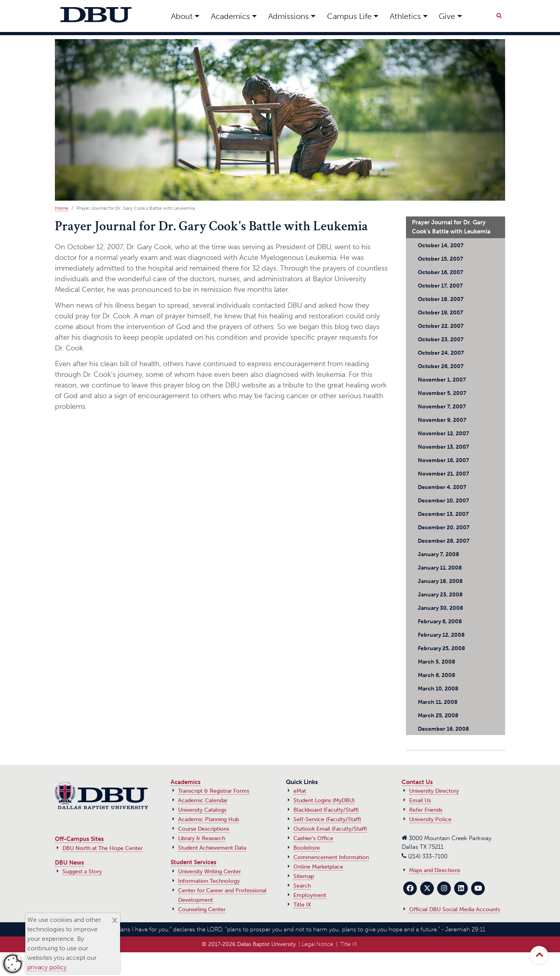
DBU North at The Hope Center (102, 848)
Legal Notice (318, 944)
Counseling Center (202, 909)
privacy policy (47, 967)
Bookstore (307, 848)
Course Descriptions (204, 829)
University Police (430, 819)
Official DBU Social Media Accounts (455, 909)
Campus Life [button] (349, 16)
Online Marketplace (318, 867)
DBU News (70, 863)
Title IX (302, 905)
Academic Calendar (203, 800)
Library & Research (202, 838)
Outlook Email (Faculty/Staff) (330, 829)
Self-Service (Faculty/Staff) (327, 819)
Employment (310, 895)
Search (302, 886)
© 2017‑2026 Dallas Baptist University (249, 944)
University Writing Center (210, 872)
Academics (186, 782)
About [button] (182, 16)
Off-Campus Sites (79, 839)
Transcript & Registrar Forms (214, 791)
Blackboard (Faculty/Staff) (326, 810)
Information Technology (209, 881)
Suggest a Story (82, 872)
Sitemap (304, 876)
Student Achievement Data (212, 848)
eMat (300, 791)
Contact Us (417, 782)
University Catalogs (202, 810)
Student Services (194, 862)
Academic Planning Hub (209, 819)
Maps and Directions (435, 870)
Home (62, 208)
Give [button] (447, 16)
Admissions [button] (288, 16)
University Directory (434, 791)
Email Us (420, 800)
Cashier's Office (313, 838)
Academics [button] (230, 16)
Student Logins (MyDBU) (324, 800)
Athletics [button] (405, 16)
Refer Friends (426, 810)
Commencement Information (331, 857)
